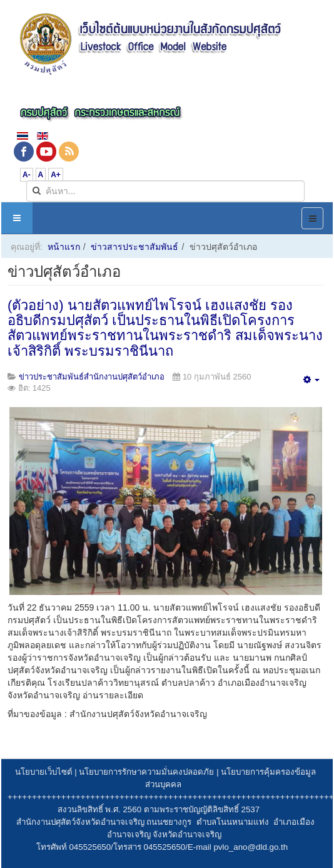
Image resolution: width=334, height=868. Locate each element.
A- (27, 175)
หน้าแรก (64, 247)
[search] (165, 191)
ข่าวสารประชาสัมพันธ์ (134, 247)
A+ (56, 175)
